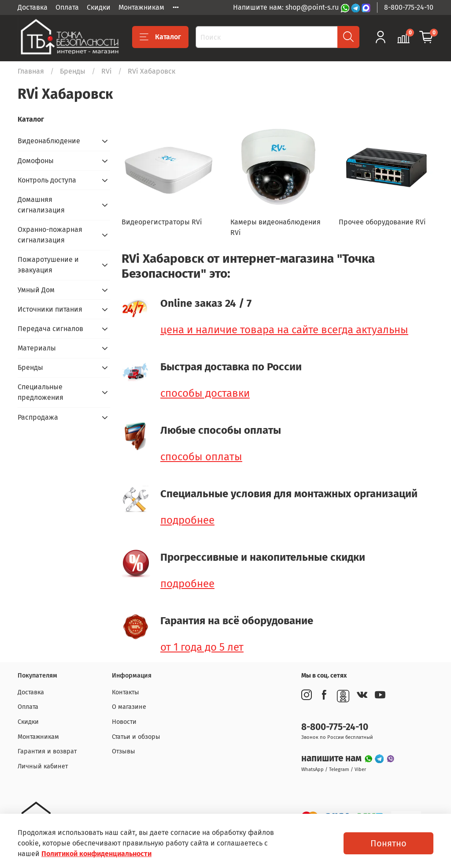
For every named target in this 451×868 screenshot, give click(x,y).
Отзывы (124, 751)
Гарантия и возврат (47, 751)
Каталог (160, 37)
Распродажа (38, 417)
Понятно (388, 843)
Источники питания (50, 309)
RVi (107, 71)
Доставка (33, 7)
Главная (31, 71)
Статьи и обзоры (136, 737)
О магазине (129, 707)
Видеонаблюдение (49, 141)
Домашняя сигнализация (41, 205)
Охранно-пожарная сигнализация (50, 235)
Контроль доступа (47, 180)
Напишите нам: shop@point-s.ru (287, 7)
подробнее (187, 520)
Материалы (37, 348)
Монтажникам (141, 7)
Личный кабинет (43, 766)
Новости (124, 722)
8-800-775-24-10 (409, 7)
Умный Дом (36, 290)
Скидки (99, 7)
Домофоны (36, 161)
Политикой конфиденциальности (96, 854)
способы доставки (205, 393)
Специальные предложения (41, 392)
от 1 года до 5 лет (202, 647)
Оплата (67, 7)
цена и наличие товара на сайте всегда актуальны (284, 330)
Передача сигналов (50, 329)
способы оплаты (201, 457)
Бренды (73, 71)
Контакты (126, 692)
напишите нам (333, 758)
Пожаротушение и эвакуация (48, 265)
